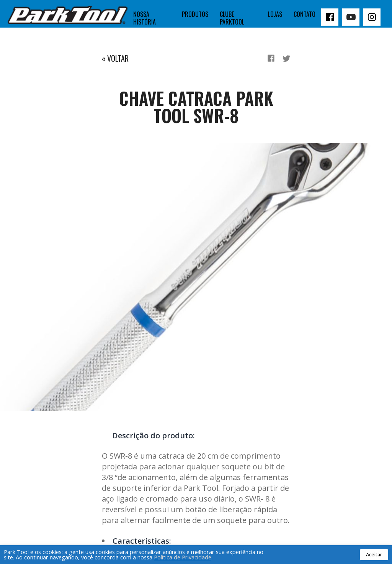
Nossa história (145, 18)
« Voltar (115, 58)
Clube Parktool (232, 18)
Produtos (195, 14)
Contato (305, 14)
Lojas (275, 14)
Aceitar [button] (374, 554)
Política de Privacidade (183, 557)
